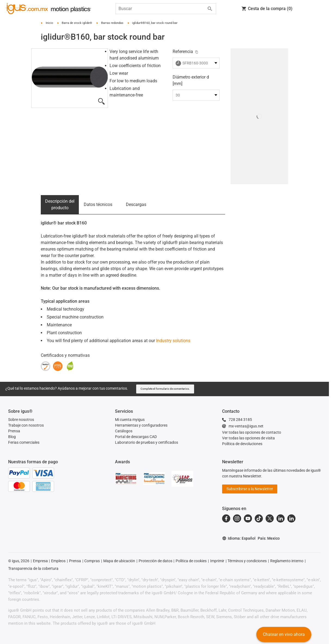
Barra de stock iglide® (77, 23)
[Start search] (210, 9)
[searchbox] (161, 9)
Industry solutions (173, 341)
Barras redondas (112, 23)
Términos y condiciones (247, 561)
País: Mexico (269, 538)
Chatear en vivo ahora (284, 634)
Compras (92, 561)
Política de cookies (191, 561)
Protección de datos (155, 561)
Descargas (136, 204)
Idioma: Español (239, 538)
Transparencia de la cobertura (33, 568)
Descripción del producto (60, 204)
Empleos (58, 561)
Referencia (183, 51)
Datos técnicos (98, 204)
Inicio (49, 23)
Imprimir (217, 561)
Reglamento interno (287, 561)
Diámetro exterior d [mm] (191, 80)
